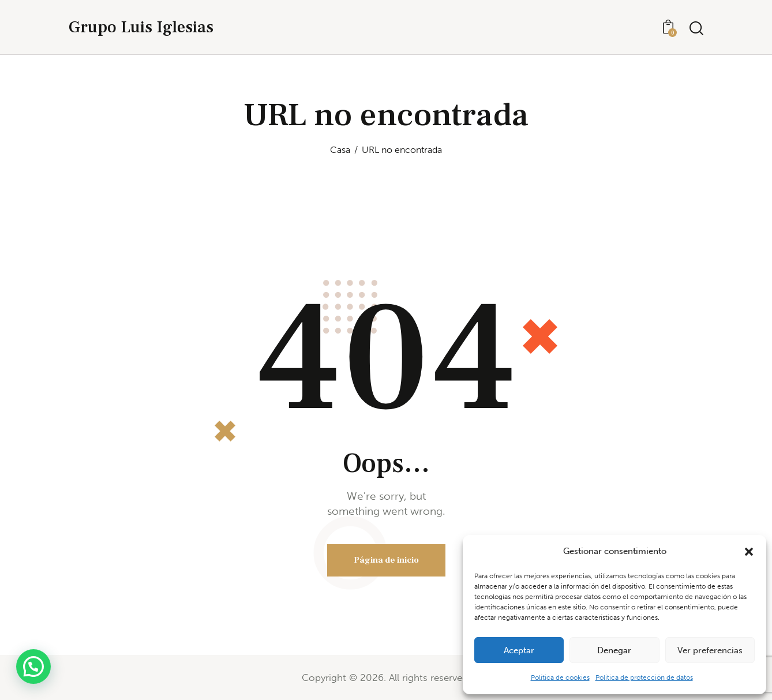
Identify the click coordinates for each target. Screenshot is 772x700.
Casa (340, 150)
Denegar (614, 650)
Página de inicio (386, 560)
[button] (749, 552)
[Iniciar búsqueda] (696, 29)
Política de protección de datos (644, 677)
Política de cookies (560, 677)
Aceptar (519, 650)
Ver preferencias (710, 650)
